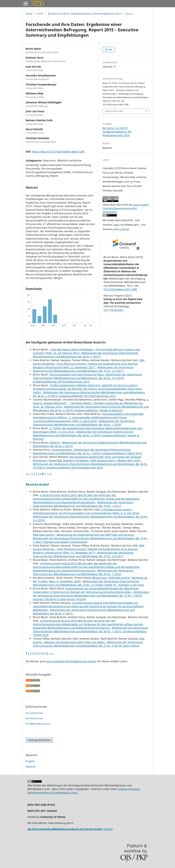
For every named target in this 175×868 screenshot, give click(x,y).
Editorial (55, 443)
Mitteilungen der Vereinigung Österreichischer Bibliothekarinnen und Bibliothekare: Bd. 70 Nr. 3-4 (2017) (83, 369)
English (30, 761)
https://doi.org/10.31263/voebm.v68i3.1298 (58, 152)
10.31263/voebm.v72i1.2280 (120, 289)
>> (50, 474)
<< (27, 474)
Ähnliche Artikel (37, 484)
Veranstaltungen (62, 450)
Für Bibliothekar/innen (38, 724)
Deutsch (31, 767)
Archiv (40, 14)
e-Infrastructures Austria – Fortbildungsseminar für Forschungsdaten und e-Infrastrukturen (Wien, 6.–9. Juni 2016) (86, 511)
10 (47, 653)
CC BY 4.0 (124, 229)
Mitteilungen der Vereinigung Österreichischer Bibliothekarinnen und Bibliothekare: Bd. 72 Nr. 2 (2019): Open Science (88, 644)
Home (29, 14)
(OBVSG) (70, 829)
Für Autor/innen (34, 718)
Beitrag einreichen (39, 740)
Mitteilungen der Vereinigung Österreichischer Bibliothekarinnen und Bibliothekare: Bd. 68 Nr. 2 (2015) (86, 355)
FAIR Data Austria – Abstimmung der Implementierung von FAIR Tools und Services (84, 535)
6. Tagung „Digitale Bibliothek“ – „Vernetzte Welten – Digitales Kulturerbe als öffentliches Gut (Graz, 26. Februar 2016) (91, 403)
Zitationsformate (114, 111)
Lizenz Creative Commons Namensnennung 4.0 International (126, 208)
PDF (110, 50)
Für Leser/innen (34, 713)
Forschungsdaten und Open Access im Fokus (77, 374)
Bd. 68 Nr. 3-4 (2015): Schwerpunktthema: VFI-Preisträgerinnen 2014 (84, 14)
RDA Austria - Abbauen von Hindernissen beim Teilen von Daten (89, 640)
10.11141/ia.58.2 (113, 310)
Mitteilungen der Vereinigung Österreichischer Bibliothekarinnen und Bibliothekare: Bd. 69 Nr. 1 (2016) (84, 423)
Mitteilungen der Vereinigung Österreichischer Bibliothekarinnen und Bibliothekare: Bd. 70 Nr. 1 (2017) (83, 504)
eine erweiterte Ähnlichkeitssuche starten (72, 661)
